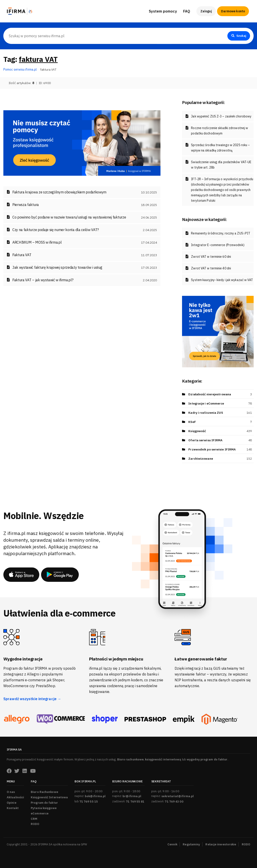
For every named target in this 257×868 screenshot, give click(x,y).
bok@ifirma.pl (95, 796)
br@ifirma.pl (132, 796)
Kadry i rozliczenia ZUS (206, 413)
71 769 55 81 (135, 802)
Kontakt (13, 808)
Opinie (12, 803)
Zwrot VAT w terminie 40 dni (211, 268)
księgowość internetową (163, 759)
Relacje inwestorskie (221, 844)
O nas (11, 792)
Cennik (172, 844)
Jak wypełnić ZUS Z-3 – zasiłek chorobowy (221, 116)
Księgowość (197, 431)
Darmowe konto (233, 11)
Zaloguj (206, 11)
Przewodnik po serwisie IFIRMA (212, 449)
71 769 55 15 (89, 802)
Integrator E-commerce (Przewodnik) (218, 245)
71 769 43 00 (174, 802)
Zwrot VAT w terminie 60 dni (211, 257)
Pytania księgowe (44, 808)
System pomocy (163, 11)
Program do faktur (44, 803)
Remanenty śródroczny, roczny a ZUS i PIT (221, 233)
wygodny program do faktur (207, 759)
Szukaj (238, 36)
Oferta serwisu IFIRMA (206, 440)
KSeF (192, 422)
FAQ (187, 11)
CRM (34, 819)
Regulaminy (191, 844)
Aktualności (15, 797)
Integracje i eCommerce (206, 403)
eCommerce (40, 813)
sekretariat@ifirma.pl (178, 796)
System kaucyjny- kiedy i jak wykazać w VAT (222, 280)
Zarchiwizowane (201, 459)
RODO (35, 824)
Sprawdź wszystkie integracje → (32, 699)
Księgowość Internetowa (49, 797)
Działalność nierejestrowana (210, 394)
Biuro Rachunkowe (44, 792)
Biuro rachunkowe (131, 759)
